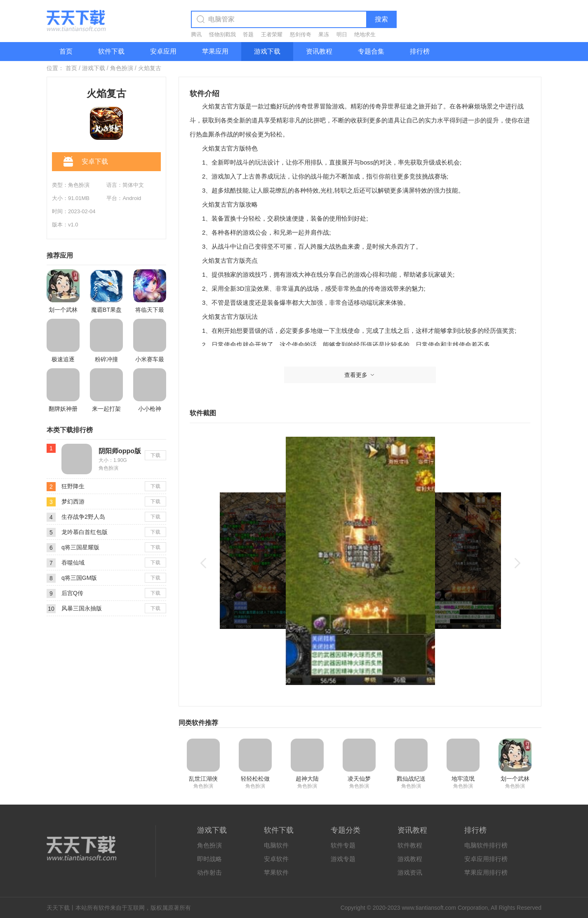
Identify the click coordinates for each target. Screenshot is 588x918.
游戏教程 (410, 859)
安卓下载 (86, 162)
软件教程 (410, 845)
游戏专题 (343, 859)
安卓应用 (163, 51)
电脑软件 (276, 845)
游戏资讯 (410, 872)
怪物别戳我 (222, 34)
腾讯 (196, 34)
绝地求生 (365, 34)
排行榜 (420, 51)
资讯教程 (319, 51)
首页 (66, 51)
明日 (342, 34)
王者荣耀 (272, 34)
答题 (248, 34)
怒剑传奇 (301, 34)
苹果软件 (276, 872)
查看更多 (360, 375)
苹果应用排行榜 (486, 872)
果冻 (324, 34)
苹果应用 (215, 51)
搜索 (381, 19)
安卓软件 (276, 859)
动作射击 (209, 872)
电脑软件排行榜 (486, 845)
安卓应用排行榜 (486, 859)
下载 (155, 455)
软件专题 (343, 845)
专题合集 (371, 51)
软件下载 (111, 51)
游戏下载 (267, 51)
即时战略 (209, 859)
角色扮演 (122, 68)
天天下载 (58, 908)
